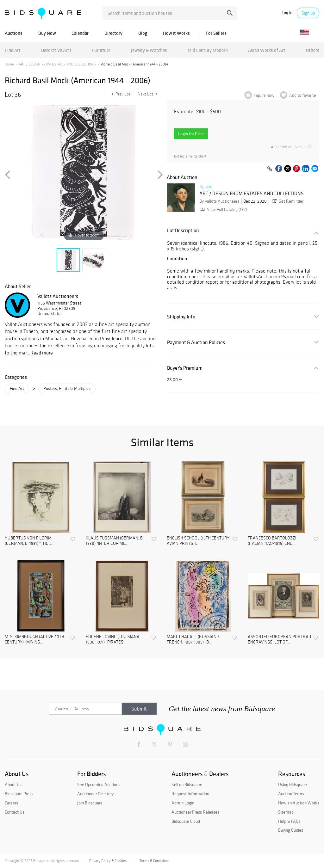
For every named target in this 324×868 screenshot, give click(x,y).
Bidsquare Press (19, 794)
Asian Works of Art (267, 50)
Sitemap (286, 812)
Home (9, 64)
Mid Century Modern (208, 50)
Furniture (101, 50)
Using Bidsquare (293, 785)
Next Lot (147, 94)
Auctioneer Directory (95, 794)
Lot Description (183, 230)
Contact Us (15, 812)
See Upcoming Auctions (99, 785)
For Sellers (216, 33)
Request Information (190, 794)
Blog (143, 33)
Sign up (308, 13)
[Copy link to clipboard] (270, 169)
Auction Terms (291, 794)
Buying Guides (291, 830)
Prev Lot (120, 94)
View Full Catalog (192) (223, 209)
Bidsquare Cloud (186, 821)
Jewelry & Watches (149, 50)
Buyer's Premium (185, 368)
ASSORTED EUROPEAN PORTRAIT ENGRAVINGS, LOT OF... (280, 640)
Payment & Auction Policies (196, 342)
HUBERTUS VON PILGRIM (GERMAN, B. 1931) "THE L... (30, 541)
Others (313, 50)
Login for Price (191, 134)
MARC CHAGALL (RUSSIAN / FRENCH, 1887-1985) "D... (193, 640)
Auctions (14, 33)
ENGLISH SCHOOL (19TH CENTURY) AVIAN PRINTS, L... (199, 541)
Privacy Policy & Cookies (108, 861)
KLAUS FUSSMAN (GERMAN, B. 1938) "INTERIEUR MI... (115, 541)
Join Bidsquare (90, 803)
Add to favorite (303, 95)
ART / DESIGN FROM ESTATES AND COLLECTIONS (57, 64)
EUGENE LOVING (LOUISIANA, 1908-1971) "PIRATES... (113, 640)
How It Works (176, 33)
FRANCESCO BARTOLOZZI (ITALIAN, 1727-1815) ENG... (272, 541)
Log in (287, 13)
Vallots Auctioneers (58, 296)
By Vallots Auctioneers (219, 201)
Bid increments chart (190, 156)
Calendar (80, 33)
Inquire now (264, 95)
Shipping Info (181, 317)
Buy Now (47, 33)
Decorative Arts (56, 50)
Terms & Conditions (154, 861)
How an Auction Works (299, 803)
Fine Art (13, 50)
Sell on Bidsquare (187, 785)
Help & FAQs (289, 821)
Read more (42, 353)
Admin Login (183, 803)
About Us (13, 785)
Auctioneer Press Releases (195, 812)
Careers (11, 803)
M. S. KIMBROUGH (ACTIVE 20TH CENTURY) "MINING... (34, 640)
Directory (113, 33)
